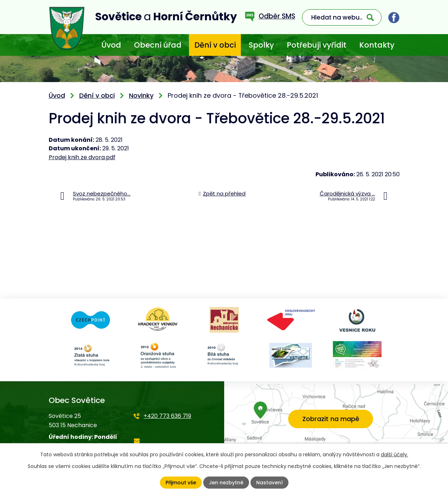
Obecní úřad (158, 45)
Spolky (261, 45)
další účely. (395, 454)
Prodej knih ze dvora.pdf (82, 157)
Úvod (111, 45)
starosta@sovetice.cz (164, 445)
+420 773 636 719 (167, 416)
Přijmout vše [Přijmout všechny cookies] (181, 483)
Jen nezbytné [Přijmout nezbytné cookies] (226, 483)
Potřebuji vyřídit (317, 45)
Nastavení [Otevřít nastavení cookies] (269, 483)
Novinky (141, 95)
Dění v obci (215, 45)
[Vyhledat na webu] (342, 17)
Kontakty (377, 45)
